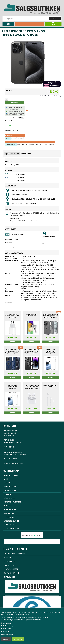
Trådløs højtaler (11, 529)
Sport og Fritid (10, 525)
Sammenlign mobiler (32, 541)
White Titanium (48, 145)
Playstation (9, 517)
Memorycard (9, 498)
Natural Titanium (35, 145)
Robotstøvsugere (11, 521)
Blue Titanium (22, 145)
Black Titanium (10, 145)
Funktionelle (7, 628)
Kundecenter (9, 565)
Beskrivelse (26, 153)
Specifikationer (12, 153)
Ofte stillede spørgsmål (14, 553)
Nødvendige (7, 623)
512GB (14, 138)
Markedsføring (8, 626)
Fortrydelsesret (11, 569)
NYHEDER (7, 557)
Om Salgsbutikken (12, 573)
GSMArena (10, 303)
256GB (7, 138)
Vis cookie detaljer (7, 634)
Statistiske (6, 631)
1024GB (20, 138)
